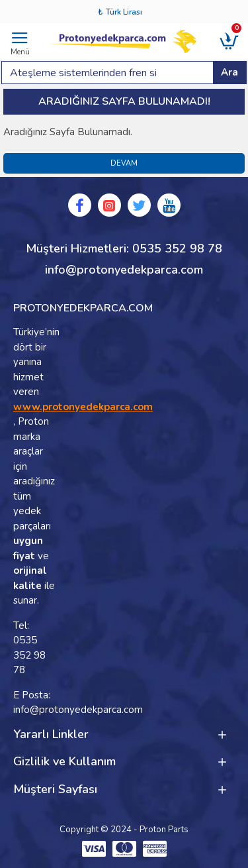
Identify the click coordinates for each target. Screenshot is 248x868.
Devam (124, 163)
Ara (229, 72)
